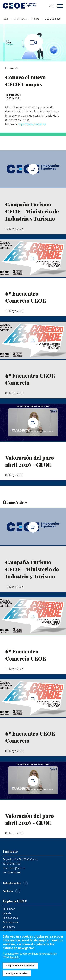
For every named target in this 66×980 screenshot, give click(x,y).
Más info (15, 958)
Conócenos (9, 927)
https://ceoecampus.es (32, 124)
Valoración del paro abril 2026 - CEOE (29, 461)
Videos (36, 19)
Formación (12, 68)
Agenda (7, 913)
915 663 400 (14, 864)
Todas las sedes (12, 883)
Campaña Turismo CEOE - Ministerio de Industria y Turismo (32, 211)
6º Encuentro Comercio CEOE (26, 297)
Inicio (6, 19)
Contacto (8, 891)
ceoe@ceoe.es (17, 868)
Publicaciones (10, 918)
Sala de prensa (11, 922)
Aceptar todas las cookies (20, 966)
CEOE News (20, 19)
